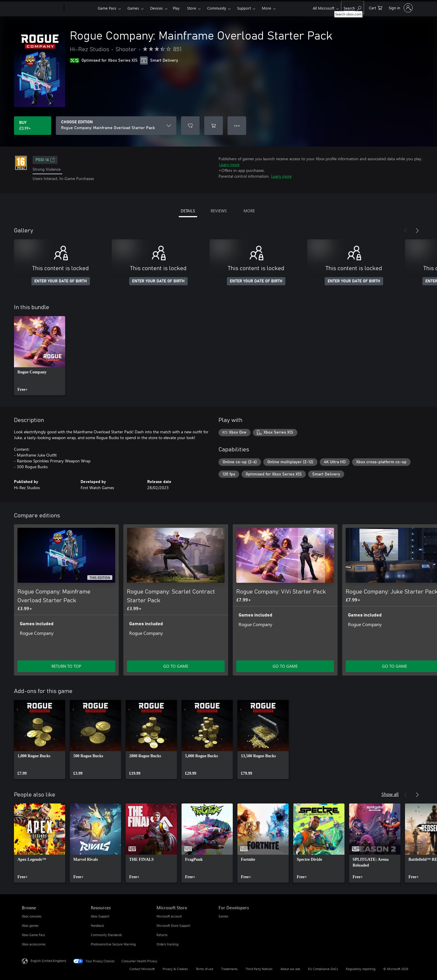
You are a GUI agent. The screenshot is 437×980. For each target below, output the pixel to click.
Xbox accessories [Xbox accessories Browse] (34, 944)
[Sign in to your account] (400, 8)
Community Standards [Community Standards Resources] (106, 935)
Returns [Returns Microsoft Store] (162, 935)
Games (133, 8)
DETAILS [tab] (188, 211)
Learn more (229, 164)
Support (244, 8)
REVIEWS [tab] (219, 211)
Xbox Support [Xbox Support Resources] (100, 916)
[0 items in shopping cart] (376, 7)
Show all (390, 794)
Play (176, 8)
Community (217, 8)
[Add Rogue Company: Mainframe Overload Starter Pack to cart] (214, 126)
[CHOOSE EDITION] (116, 126)
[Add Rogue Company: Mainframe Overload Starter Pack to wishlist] (190, 126)
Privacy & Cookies (175, 969)
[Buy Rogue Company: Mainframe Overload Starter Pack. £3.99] (33, 126)
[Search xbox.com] (352, 7)
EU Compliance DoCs (323, 969)
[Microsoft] (42, 8)
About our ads (290, 969)
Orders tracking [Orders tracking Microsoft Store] (167, 944)
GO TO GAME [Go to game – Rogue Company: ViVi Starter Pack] (285, 666)
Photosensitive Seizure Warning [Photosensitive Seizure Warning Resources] (113, 944)
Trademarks (229, 969)
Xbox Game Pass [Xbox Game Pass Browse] (33, 935)
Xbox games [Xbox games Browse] (30, 925)
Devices (157, 8)
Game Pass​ (107, 8)
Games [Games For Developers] (223, 916)
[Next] (417, 231)
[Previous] (406, 231)
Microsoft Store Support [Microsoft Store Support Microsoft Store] (173, 925)
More (267, 8)
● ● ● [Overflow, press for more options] (237, 125)
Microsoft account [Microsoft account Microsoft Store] (169, 916)
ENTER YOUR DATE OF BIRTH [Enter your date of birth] (61, 281)
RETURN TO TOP (66, 666)
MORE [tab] (249, 211)
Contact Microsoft (142, 969)
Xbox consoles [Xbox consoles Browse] (32, 916)
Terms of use (205, 969)
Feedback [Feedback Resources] (97, 925)
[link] (40, 356)
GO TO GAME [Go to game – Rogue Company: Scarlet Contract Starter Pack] (176, 666)
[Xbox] (80, 8)
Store (192, 8)
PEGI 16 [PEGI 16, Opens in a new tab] (45, 160)
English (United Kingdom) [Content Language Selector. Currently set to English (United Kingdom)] (48, 960)
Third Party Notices (259, 969)
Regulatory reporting (361, 969)
